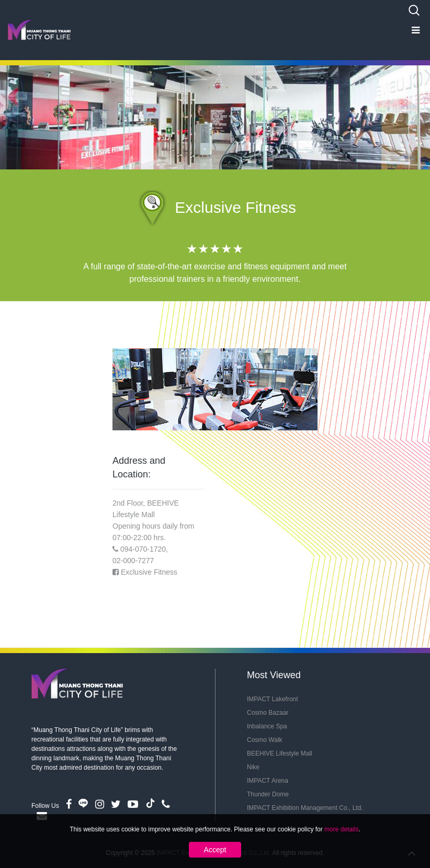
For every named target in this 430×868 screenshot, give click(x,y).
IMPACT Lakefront (273, 699)
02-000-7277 (133, 561)
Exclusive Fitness (149, 572)
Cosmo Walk (265, 740)
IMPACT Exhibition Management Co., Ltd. (305, 808)
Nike (253, 767)
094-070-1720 (143, 549)
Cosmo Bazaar (268, 713)
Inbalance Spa (267, 726)
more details (341, 829)
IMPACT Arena (268, 781)
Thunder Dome (268, 794)
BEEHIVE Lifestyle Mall (280, 753)
